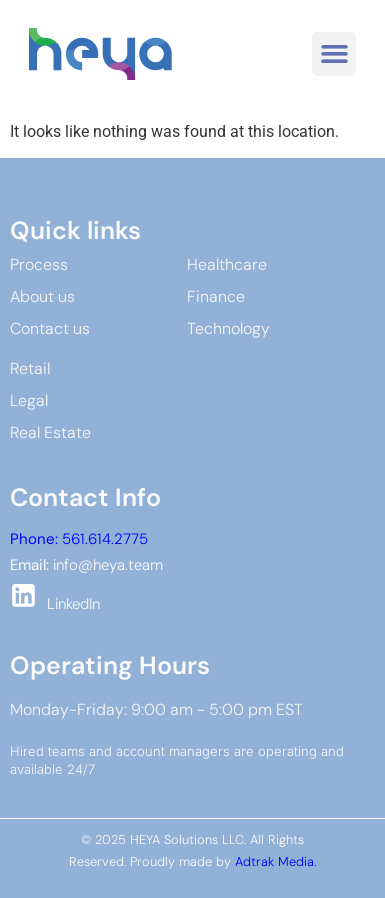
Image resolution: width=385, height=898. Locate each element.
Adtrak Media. (275, 861)
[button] (334, 54)
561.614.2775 (79, 539)
